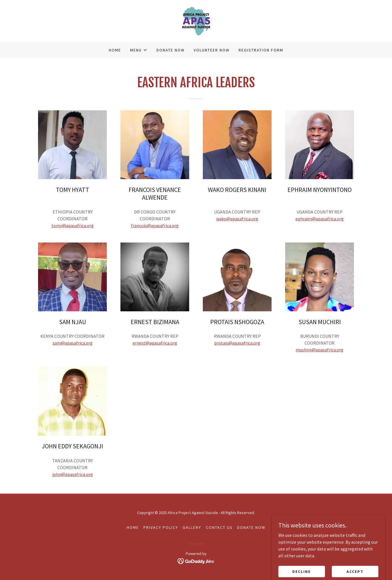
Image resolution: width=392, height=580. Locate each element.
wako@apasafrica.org (237, 219)
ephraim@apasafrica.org (320, 219)
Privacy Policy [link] (161, 527)
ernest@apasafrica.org (155, 343)
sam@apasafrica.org (73, 343)
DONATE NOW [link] (171, 50)
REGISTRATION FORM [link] (261, 50)
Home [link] (115, 50)
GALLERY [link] (192, 527)
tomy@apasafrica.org (73, 225)
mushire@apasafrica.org (320, 350)
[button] (139, 50)
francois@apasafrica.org (155, 225)
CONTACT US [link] (219, 527)
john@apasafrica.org (73, 474)
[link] (196, 20)
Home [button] (133, 527)
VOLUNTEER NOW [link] (212, 50)
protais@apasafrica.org (237, 343)
